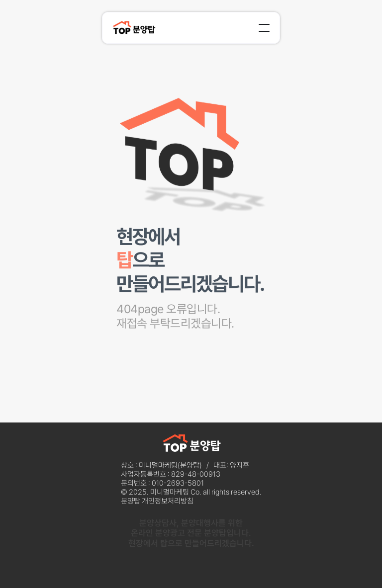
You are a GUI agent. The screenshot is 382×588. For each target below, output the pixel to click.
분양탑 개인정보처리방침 (157, 501)
